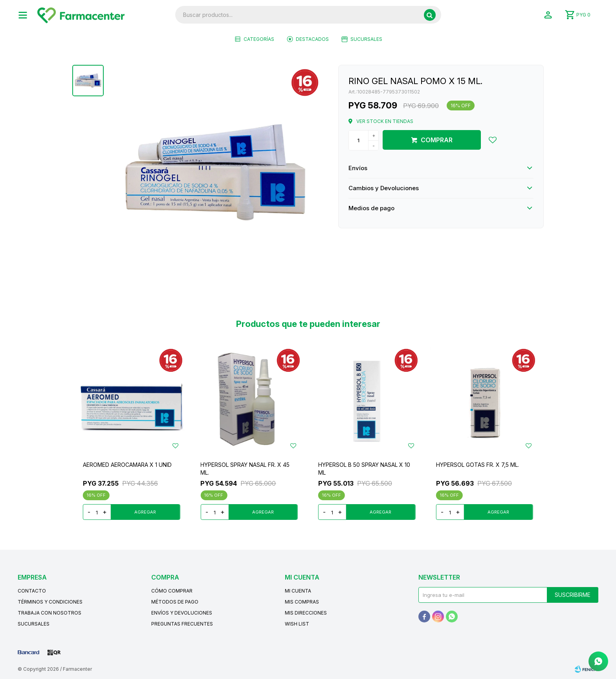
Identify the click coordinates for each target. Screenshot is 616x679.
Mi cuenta (298, 591)
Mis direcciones (306, 613)
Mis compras (302, 602)
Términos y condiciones (50, 602)
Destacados (312, 39)
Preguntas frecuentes (182, 624)
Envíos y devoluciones (182, 613)
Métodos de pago (175, 602)
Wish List (297, 624)
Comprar (437, 140)
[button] (430, 15)
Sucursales (366, 39)
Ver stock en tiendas (385, 121)
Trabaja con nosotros (49, 613)
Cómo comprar (172, 591)
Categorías (259, 39)
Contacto (32, 591)
